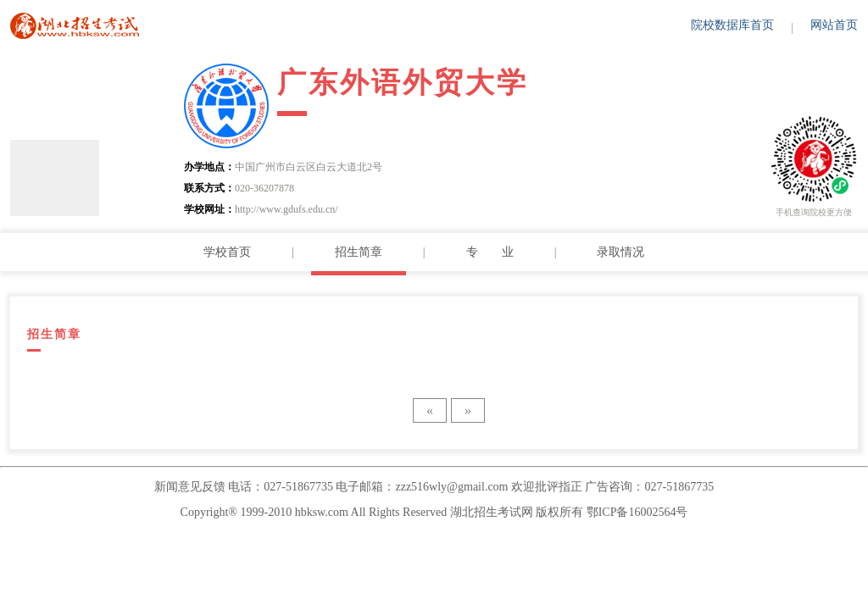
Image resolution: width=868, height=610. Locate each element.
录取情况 (620, 252)
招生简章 (359, 252)
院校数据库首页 (732, 25)
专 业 (490, 252)
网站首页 (834, 25)
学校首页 (227, 252)
